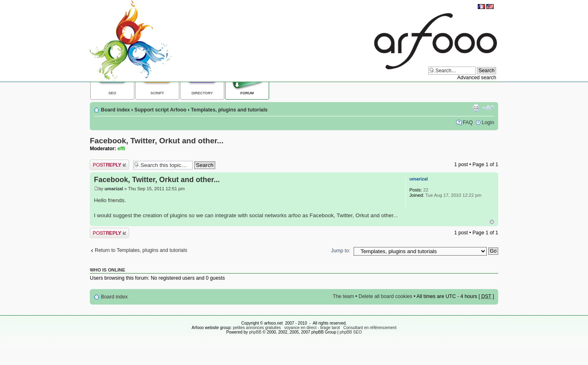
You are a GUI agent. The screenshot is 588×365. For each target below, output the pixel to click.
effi (121, 149)
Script (157, 93)
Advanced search (477, 78)
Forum (247, 93)
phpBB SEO (351, 332)
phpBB (255, 332)
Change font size (488, 108)
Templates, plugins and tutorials (229, 110)
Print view (476, 108)
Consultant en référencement (370, 328)
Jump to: (341, 251)
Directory (202, 93)
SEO (112, 93)
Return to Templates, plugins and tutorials (141, 250)
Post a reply (109, 165)
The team (343, 296)
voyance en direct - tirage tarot (312, 328)
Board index (115, 110)
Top (492, 222)
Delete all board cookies (385, 296)
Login (488, 122)
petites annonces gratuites (257, 328)
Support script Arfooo (160, 110)
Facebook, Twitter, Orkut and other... (157, 141)
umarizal (114, 189)
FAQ (468, 122)
